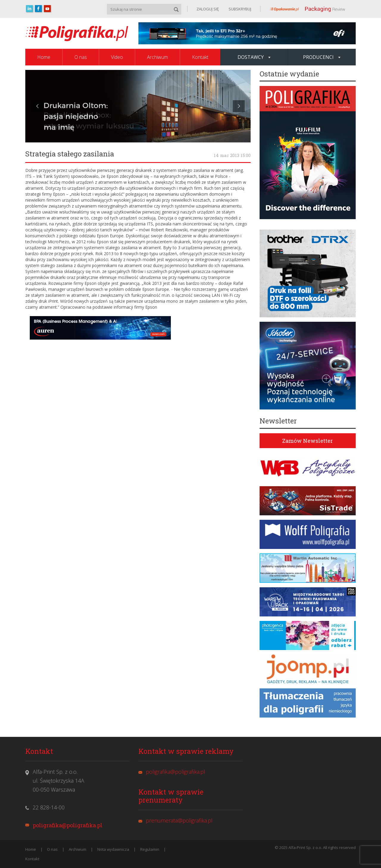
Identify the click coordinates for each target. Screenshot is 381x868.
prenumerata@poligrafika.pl (179, 820)
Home (44, 57)
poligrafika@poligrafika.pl (68, 825)
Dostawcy (254, 57)
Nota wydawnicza (113, 849)
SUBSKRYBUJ (239, 9)
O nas (81, 57)
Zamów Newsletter (307, 441)
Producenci (322, 57)
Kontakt (200, 57)
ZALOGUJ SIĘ (208, 9)
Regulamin (150, 849)
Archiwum (157, 57)
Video (117, 57)
